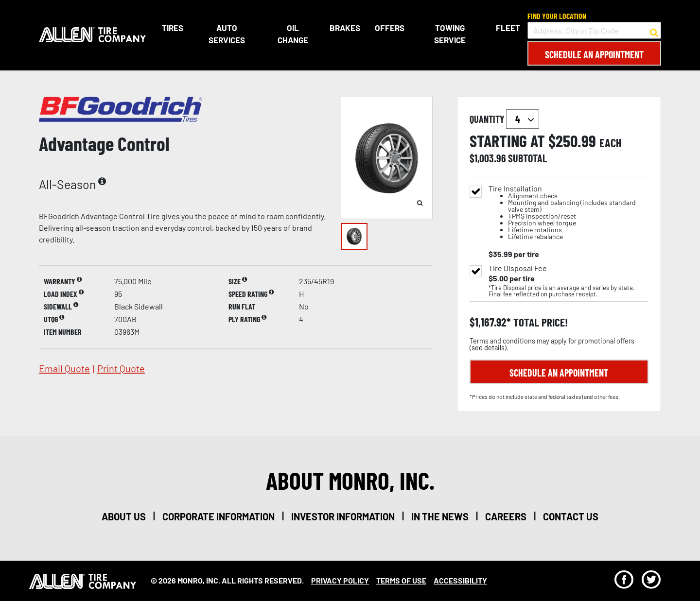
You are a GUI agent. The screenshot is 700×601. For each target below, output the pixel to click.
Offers (390, 28)
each (611, 143)
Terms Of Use (401, 580)
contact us (571, 516)
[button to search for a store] (654, 31)
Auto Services (227, 34)
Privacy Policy (340, 580)
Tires (173, 28)
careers (506, 516)
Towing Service (450, 34)
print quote (121, 368)
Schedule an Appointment (594, 54)
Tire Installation (569, 213)
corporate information (219, 516)
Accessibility (460, 580)
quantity (504, 119)
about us (124, 516)
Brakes (345, 28)
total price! (539, 322)
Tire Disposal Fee (518, 268)
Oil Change (293, 34)
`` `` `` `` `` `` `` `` (523, 119)
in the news (440, 516)
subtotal (527, 158)
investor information (343, 516)
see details (488, 348)
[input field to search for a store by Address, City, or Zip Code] (594, 30)
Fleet (508, 28)
